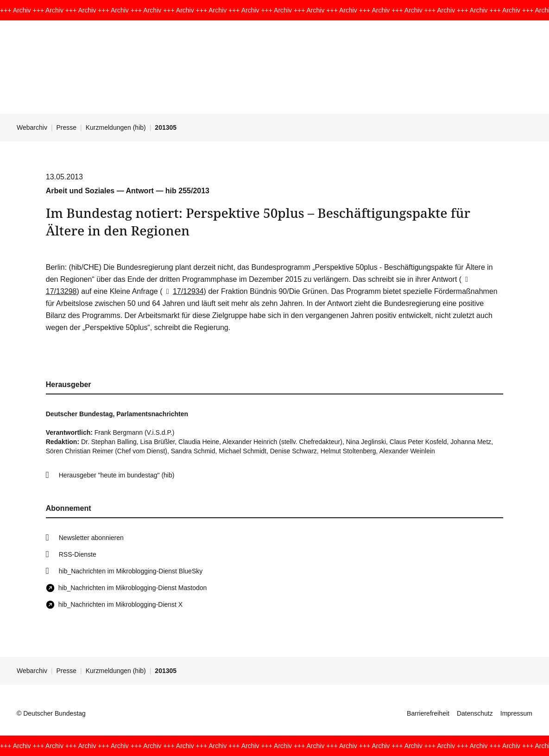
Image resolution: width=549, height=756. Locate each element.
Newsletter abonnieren (91, 538)
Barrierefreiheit (428, 713)
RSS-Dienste (78, 554)
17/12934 (183, 291)
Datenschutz (475, 713)
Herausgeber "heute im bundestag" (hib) (117, 475)
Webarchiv (32, 127)
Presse (67, 127)
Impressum (516, 713)
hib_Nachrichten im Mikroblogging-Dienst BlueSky (131, 571)
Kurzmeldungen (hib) (116, 127)
